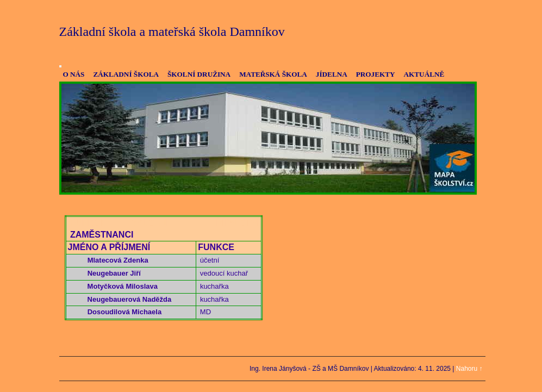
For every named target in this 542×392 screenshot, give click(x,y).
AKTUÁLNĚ (424, 74)
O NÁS (74, 74)
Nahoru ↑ (469, 369)
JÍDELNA (332, 74)
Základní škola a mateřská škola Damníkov (172, 32)
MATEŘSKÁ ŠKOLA (273, 74)
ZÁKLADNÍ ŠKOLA (126, 74)
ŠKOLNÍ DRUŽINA (199, 74)
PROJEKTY (376, 74)
